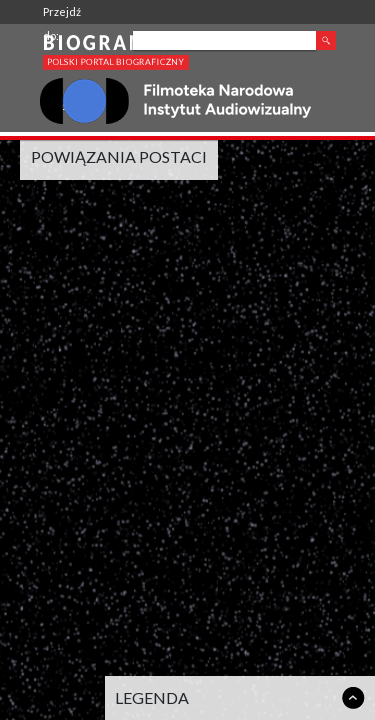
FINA (55, 107)
